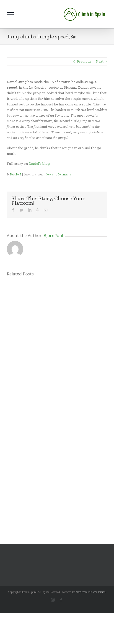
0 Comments (63, 175)
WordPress (81, 592)
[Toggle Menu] (10, 14)
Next (100, 61)
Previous (84, 61)
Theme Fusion (97, 592)
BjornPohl (16, 175)
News (50, 175)
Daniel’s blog (39, 163)
